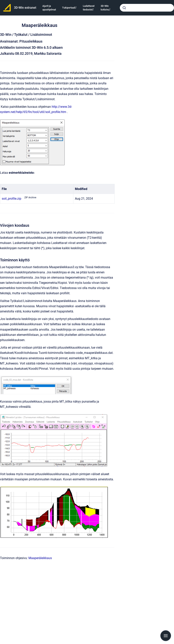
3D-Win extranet (25, 8)
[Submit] (124, 8)
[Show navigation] (166, 636)
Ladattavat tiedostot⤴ (89, 8)
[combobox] (147, 8)
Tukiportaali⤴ (69, 8)
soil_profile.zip (12, 199)
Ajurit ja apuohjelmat (49, 8)
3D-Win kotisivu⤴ (106, 8)
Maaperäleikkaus (40, 558)
